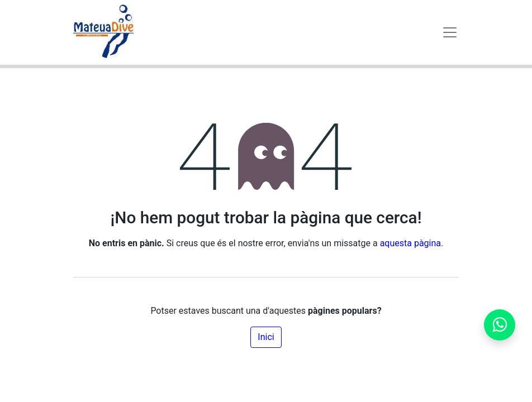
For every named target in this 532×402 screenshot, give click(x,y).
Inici (266, 337)
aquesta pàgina (410, 243)
